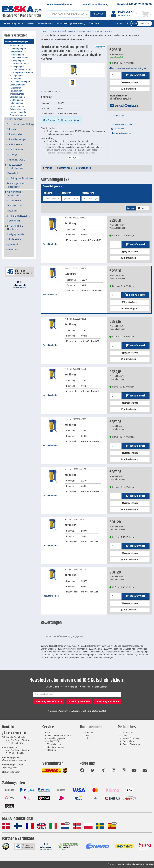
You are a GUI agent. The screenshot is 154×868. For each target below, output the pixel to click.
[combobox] (52, 199)
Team (88, 735)
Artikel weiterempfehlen (121, 133)
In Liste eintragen (130, 89)
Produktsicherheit (51, 244)
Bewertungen (84, 168)
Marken (31, 23)
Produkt (48, 168)
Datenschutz (128, 741)
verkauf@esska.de (124, 106)
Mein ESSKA (53, 741)
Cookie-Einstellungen (132, 744)
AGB (125, 735)
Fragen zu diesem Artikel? (122, 124)
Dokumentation (118, 116)
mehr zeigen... (73, 157)
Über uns (89, 733)
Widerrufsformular (131, 738)
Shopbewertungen (56, 747)
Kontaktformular (11, 772)
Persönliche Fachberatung (95, 4)
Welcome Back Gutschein (59, 735)
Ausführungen (64, 168)
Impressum (128, 733)
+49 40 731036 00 (14, 733)
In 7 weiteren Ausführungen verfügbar (61, 120)
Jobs (87, 738)
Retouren (52, 750)
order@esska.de (11, 768)
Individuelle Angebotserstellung (71, 23)
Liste (131, 208)
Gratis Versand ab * (60, 4)
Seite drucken (118, 129)
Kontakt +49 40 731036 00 (134, 4)
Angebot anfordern (130, 83)
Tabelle (143, 208)
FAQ (49, 733)
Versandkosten (54, 744)
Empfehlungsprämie (56, 738)
